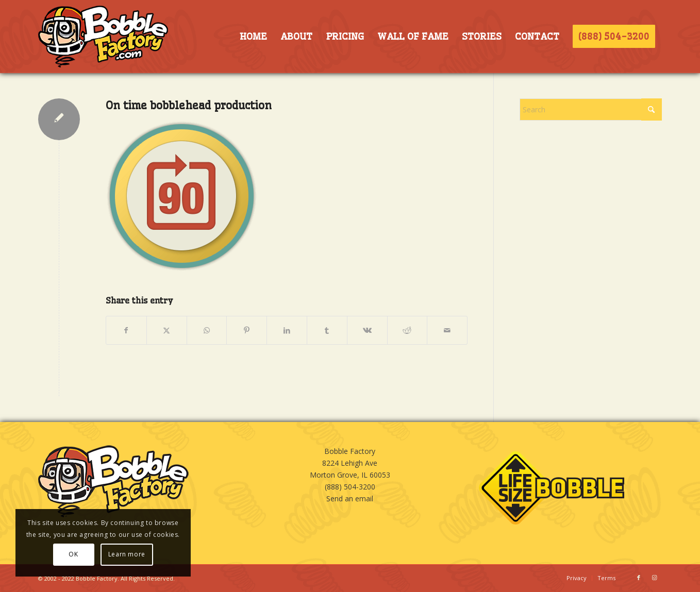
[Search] (591, 109)
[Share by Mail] (447, 330)
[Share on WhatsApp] (207, 330)
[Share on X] (167, 330)
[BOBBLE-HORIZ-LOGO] (103, 37)
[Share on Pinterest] (247, 330)
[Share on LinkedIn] (287, 330)
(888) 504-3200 (350, 487)
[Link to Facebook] (639, 578)
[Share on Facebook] (126, 330)
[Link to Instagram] (654, 578)
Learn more (127, 554)
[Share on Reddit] (407, 330)
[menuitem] (253, 37)
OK (73, 554)
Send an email (350, 498)
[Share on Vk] (367, 330)
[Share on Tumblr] (327, 330)
